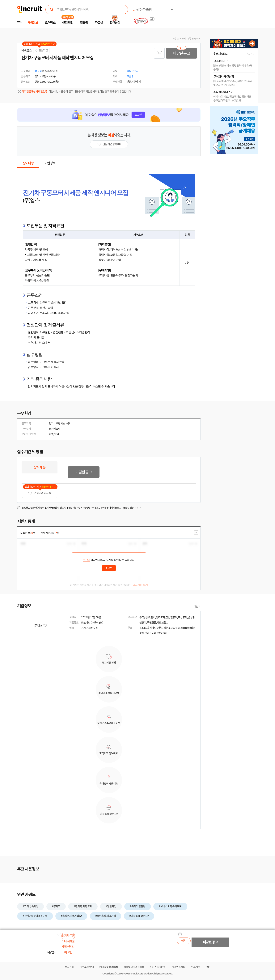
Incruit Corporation (141, 974)
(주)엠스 (26, 50)
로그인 (87, 560)
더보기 (197, 607)
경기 (51, 423)
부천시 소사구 (63, 423)
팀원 (57, 434)
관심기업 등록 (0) (40, 493)
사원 (51, 434)
